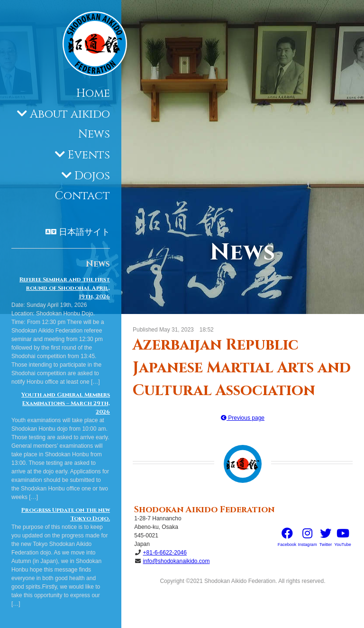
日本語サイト (84, 232)
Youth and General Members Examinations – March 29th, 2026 (66, 403)
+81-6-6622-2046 (165, 553)
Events (89, 155)
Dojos (92, 176)
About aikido (70, 114)
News (94, 134)
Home (93, 93)
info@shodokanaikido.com (177, 561)
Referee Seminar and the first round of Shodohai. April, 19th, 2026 (65, 288)
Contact (82, 196)
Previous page (243, 418)
